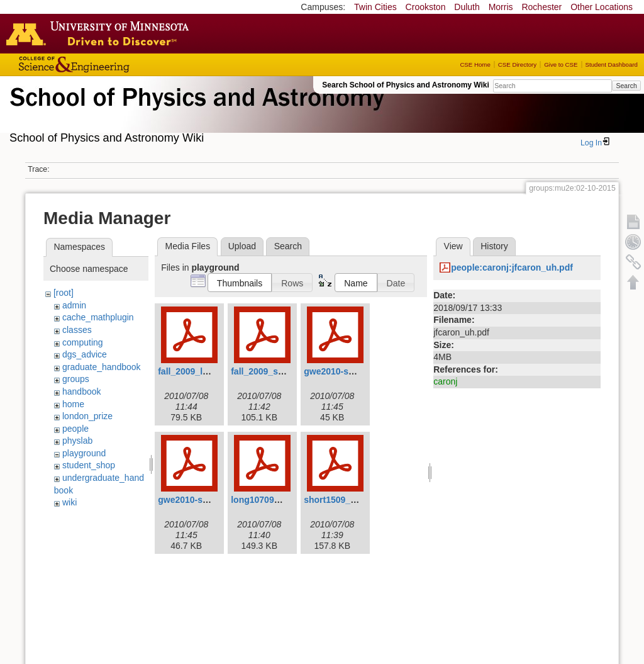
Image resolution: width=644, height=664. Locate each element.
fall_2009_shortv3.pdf (276, 371)
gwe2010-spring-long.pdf (356, 371)
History (494, 246)
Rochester (541, 7)
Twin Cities (375, 7)
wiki (69, 502)
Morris (501, 7)
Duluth (467, 7)
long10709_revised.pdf (278, 500)
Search (626, 86)
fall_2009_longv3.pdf (201, 371)
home (73, 404)
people (75, 429)
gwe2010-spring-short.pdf (212, 500)
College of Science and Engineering (113, 65)
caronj (445, 381)
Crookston (426, 7)
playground (84, 453)
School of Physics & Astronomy (195, 112)
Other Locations (602, 7)
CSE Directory (517, 65)
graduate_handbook (102, 367)
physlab (77, 441)
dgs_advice (85, 354)
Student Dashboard (612, 65)
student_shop (89, 465)
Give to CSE (561, 65)
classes (77, 330)
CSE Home (475, 65)
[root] (64, 293)
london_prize (87, 416)
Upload (242, 246)
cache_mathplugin (98, 317)
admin (74, 305)
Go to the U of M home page (101, 33)
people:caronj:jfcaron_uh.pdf (512, 267)
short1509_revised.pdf (351, 500)
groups (76, 379)
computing (83, 342)
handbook (82, 391)
